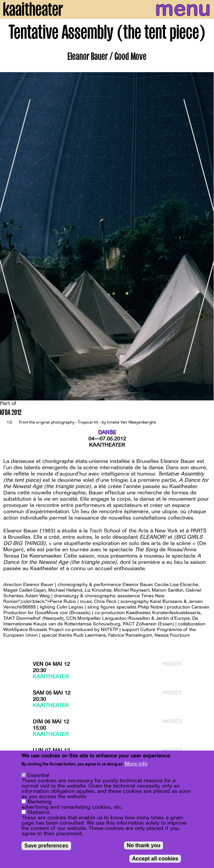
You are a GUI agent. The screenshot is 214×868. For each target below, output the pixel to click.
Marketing (40, 802)
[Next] (204, 236)
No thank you (143, 846)
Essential (38, 776)
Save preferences (46, 846)
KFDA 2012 (11, 413)
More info (136, 764)
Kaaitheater (107, 445)
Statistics (39, 813)
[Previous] (10, 236)
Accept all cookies (155, 859)
